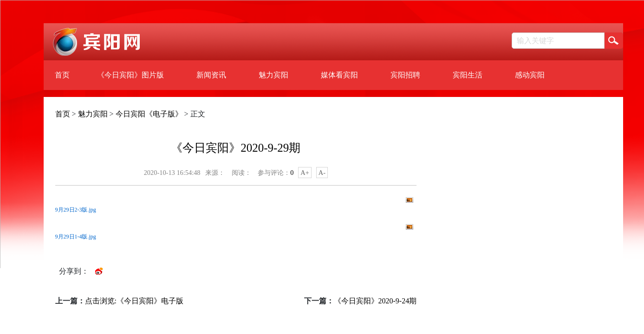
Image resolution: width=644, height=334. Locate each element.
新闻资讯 (211, 75)
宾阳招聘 (405, 75)
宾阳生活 (468, 75)
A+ (305, 173)
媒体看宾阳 (339, 75)
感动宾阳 (530, 75)
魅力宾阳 (273, 75)
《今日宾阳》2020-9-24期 (375, 301)
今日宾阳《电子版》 (149, 114)
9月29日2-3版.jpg (76, 210)
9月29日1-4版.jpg (76, 237)
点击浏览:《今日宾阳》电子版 (134, 301)
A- (322, 173)
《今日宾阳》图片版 (130, 75)
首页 (62, 75)
